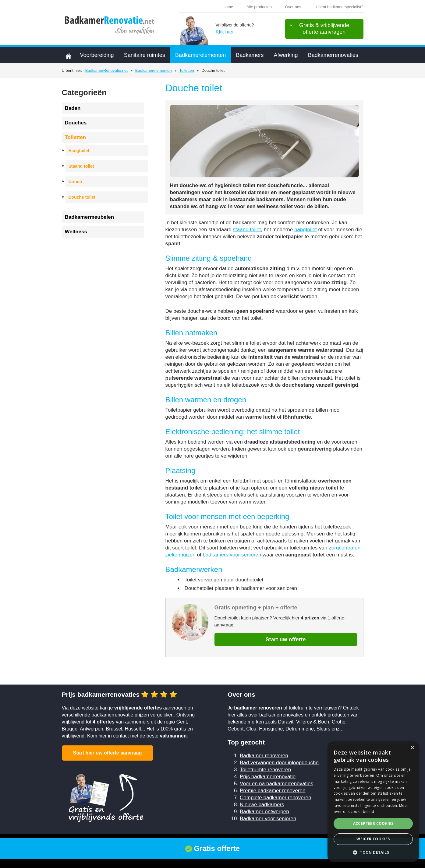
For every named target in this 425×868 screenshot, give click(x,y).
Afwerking (286, 55)
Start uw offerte (285, 640)
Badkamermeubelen (90, 217)
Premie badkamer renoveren (273, 791)
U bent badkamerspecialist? (339, 7)
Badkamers (250, 55)
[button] (373, 852)
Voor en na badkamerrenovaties (276, 784)
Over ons (293, 7)
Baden (73, 108)
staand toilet (247, 230)
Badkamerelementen (200, 55)
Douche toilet (82, 197)
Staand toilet (81, 166)
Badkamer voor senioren (268, 819)
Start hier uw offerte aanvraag (108, 753)
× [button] (412, 748)
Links (270, 842)
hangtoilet (306, 230)
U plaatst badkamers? (303, 842)
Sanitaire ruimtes (145, 55)
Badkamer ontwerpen (264, 812)
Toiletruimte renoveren (265, 770)
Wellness (76, 232)
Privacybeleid (198, 842)
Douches (76, 123)
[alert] (373, 802)
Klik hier (225, 32)
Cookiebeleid (165, 842)
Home (228, 7)
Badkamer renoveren (264, 756)
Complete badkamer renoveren (275, 798)
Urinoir (76, 182)
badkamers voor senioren (232, 555)
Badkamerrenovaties (333, 55)
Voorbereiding (97, 55)
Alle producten (259, 7)
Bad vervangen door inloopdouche (279, 763)
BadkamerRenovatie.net (106, 70)
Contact (249, 842)
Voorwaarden (132, 842)
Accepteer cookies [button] (373, 823)
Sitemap (226, 842)
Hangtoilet (79, 151)
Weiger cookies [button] (373, 839)
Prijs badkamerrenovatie (268, 777)
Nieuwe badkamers (262, 805)
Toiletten (186, 70)
